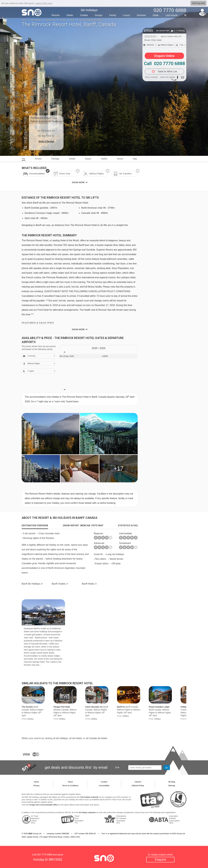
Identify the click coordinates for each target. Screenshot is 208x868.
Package (55, 159)
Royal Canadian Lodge (159, 707)
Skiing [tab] (43, 622)
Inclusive (141, 15)
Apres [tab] (58, 622)
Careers (138, 782)
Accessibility (104, 786)
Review (38, 159)
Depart (88, 159)
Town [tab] (29, 622)
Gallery (104, 159)
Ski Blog (172, 782)
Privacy (36, 786)
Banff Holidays (31, 584)
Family (113, 15)
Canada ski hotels (98, 738)
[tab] (35, 526)
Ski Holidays (36, 20)
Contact (104, 782)
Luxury (127, 15)
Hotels (70, 15)
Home (24, 20)
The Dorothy (27, 707)
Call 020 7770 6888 (164, 63)
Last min (172, 15)
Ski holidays (89, 10)
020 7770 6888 (45, 855)
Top (23, 159)
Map (135, 159)
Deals (156, 15)
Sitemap (172, 786)
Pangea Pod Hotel (62, 707)
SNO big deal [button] (198, 3)
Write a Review (46, 141)
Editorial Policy (138, 786)
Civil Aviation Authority (89, 797)
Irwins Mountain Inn (94, 707)
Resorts (56, 15)
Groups (99, 15)
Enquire (160, 860)
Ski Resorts (50, 20)
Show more (78, 329)
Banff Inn (121, 707)
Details (72, 159)
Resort (120, 159)
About (70, 782)
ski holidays (62, 738)
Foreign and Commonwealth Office (43, 805)
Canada (63, 20)
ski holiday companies (87, 812)
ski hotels (77, 738)
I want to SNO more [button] (43, 3)
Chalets (84, 15)
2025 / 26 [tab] (98, 348)
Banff (72, 20)
